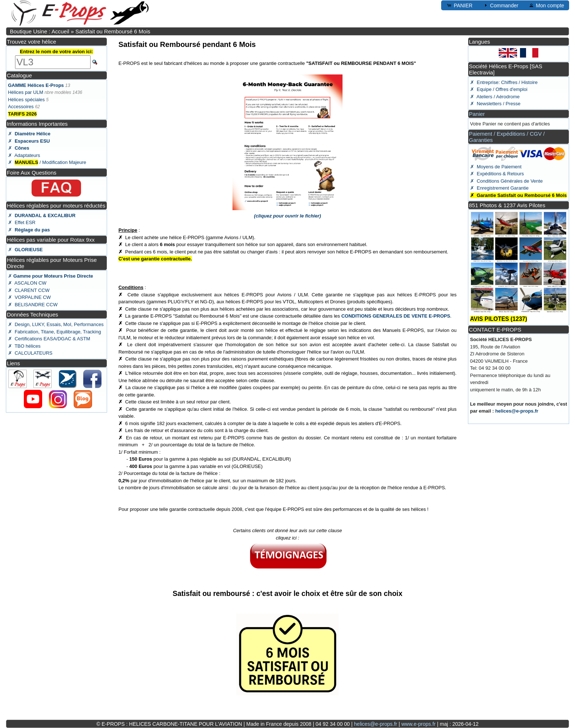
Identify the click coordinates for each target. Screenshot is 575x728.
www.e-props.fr (418, 724)
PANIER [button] (459, 5)
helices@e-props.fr (517, 411)
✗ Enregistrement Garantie (499, 188)
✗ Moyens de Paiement (496, 167)
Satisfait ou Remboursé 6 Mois (113, 31)
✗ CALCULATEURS (30, 353)
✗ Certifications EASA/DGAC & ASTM (49, 339)
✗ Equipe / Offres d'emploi (499, 89)
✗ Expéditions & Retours (497, 174)
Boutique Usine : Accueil (40, 31)
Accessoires (21, 107)
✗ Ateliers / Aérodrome (495, 97)
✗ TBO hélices (24, 346)
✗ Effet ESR (22, 222)
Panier (477, 114)
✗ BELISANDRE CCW (33, 305)
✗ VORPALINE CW (30, 297)
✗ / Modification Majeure (47, 162)
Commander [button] (500, 5)
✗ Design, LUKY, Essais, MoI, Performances (56, 324)
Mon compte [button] (546, 5)
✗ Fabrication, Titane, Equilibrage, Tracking (55, 332)
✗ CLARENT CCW (29, 290)
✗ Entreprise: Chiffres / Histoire (504, 82)
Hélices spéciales (26, 100)
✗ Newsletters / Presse (495, 104)
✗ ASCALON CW (27, 283)
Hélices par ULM (26, 92)
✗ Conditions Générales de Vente (506, 181)
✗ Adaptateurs (24, 155)
